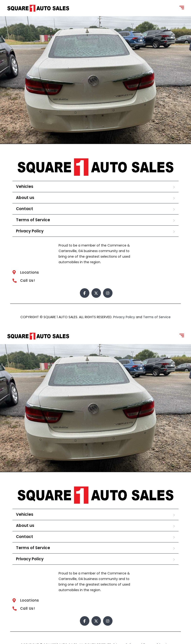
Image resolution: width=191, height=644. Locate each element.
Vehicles (25, 186)
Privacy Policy (30, 231)
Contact (25, 209)
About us (25, 198)
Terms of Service (33, 220)
